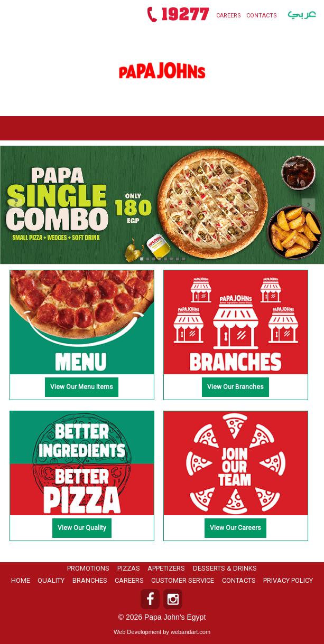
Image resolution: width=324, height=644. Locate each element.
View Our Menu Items (82, 387)
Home (21, 580)
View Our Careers (235, 528)
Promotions (88, 568)
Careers (229, 16)
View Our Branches (235, 387)
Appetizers (166, 568)
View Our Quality (82, 528)
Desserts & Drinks (225, 568)
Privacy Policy (288, 580)
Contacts (262, 16)
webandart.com (191, 632)
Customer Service (183, 580)
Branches (90, 580)
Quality (51, 580)
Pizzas (129, 568)
